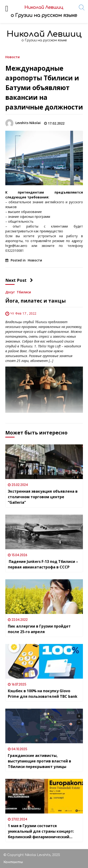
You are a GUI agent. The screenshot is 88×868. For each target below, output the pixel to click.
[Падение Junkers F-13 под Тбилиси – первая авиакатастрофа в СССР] (44, 532)
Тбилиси (24, 292)
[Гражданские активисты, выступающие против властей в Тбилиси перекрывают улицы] (44, 726)
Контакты (13, 862)
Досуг (10, 292)
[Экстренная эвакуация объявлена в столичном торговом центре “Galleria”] (44, 462)
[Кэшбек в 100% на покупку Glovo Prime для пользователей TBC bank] (44, 661)
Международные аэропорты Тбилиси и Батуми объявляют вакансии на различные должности (44, 88)
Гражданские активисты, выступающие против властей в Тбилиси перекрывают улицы (39, 761)
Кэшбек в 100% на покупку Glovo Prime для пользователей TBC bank (43, 694)
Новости (12, 57)
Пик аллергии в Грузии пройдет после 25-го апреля (39, 629)
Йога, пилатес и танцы (36, 301)
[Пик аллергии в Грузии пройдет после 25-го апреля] (44, 597)
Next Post (19, 280)
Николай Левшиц (44, 34)
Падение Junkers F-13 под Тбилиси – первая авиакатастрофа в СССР (43, 564)
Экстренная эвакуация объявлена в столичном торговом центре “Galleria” (43, 497)
